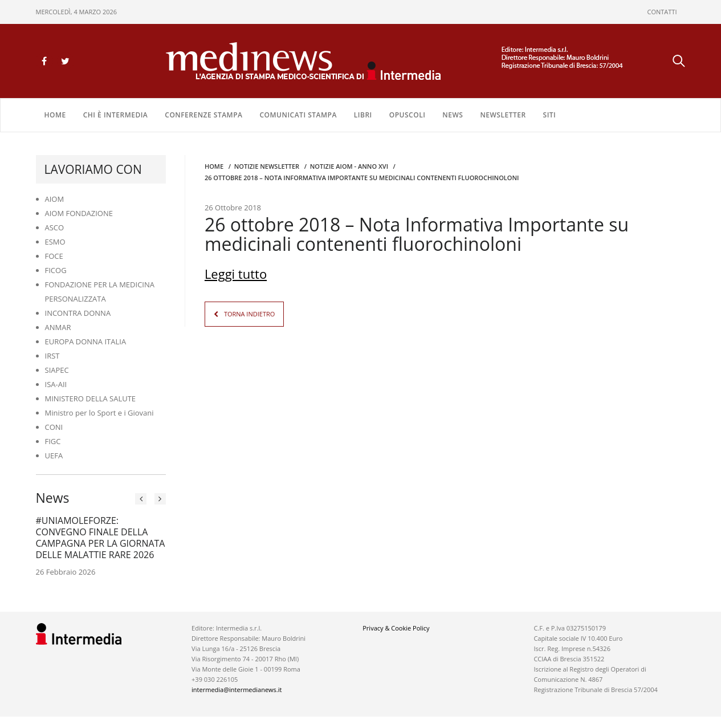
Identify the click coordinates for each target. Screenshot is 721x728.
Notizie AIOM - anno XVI (349, 166)
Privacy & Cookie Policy (396, 628)
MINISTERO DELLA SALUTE (91, 398)
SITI (550, 115)
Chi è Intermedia (116, 115)
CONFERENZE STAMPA (203, 115)
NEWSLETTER (503, 115)
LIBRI (363, 115)
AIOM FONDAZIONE (79, 213)
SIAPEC (57, 370)
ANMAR (58, 327)
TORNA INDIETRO (249, 314)
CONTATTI (662, 12)
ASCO (55, 227)
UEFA (54, 455)
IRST (52, 356)
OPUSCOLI (408, 115)
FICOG (56, 270)
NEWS (453, 115)
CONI (54, 427)
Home (55, 115)
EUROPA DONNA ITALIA (86, 341)
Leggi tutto (236, 274)
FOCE (54, 256)
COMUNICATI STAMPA (298, 115)
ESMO (55, 242)
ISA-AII (56, 384)
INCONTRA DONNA (78, 313)
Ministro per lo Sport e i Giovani (99, 413)
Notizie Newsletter (267, 166)
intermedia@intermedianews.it (237, 690)
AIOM (55, 199)
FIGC (53, 441)
